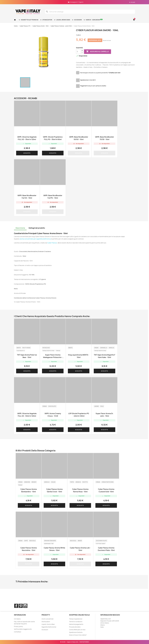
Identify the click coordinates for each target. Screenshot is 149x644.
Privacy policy (18, 626)
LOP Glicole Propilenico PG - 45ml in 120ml (79, 415)
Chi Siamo (17, 619)
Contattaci (18, 632)
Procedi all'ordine (75, 627)
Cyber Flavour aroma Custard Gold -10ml (106, 490)
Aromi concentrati (48, 619)
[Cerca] (90, 12)
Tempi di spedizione (76, 619)
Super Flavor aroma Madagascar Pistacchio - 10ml (53, 356)
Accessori (77, 20)
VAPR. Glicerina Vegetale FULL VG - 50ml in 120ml (27, 415)
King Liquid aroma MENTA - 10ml (79, 356)
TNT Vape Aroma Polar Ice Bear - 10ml (27, 356)
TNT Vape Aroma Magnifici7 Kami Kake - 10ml (104, 356)
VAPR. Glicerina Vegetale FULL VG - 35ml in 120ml (27, 138)
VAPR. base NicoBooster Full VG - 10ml (27, 197)
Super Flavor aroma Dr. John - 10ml (105, 415)
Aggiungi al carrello (97, 52)
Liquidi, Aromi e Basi (62, 20)
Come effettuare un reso (77, 630)
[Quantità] (79, 52)
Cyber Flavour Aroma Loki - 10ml (80, 549)
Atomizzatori (46, 20)
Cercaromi (97, 20)
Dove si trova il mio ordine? (78, 635)
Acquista (27, 153)
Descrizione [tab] (20, 228)
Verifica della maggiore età (23, 629)
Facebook (16, 606)
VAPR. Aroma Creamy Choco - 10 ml (53, 415)
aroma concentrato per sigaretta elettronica (35, 239)
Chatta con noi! (115, 73)
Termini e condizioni (76, 622)
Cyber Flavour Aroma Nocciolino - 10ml (29, 549)
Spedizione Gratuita (76, 632)
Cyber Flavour (52, 243)
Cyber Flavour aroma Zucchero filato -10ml (106, 549)
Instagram (25, 606)
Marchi (87, 20)
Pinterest (21, 606)
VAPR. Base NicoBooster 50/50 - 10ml (79, 138)
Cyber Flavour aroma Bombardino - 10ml (29, 490)
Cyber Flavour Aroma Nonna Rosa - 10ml (80, 490)
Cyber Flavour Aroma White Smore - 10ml (54, 549)
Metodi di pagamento (76, 624)
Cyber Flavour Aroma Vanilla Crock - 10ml (54, 490)
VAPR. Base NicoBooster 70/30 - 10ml (105, 138)
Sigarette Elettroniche (28, 20)
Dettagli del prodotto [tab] (37, 228)
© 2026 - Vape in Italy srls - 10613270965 (74, 642)
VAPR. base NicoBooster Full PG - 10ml (53, 197)
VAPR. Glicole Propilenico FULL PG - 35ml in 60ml (53, 138)
